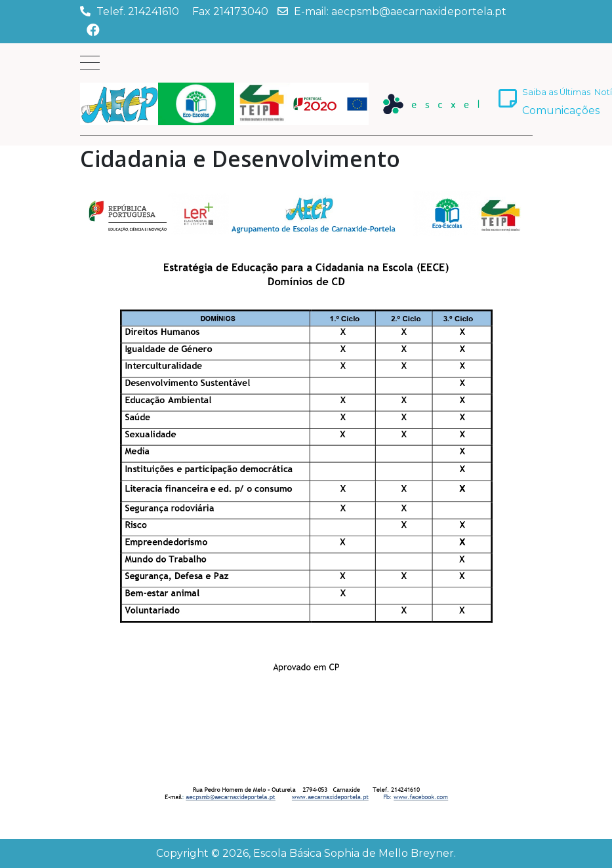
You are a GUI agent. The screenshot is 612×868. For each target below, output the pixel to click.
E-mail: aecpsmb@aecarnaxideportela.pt (400, 11)
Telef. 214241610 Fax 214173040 (182, 11)
